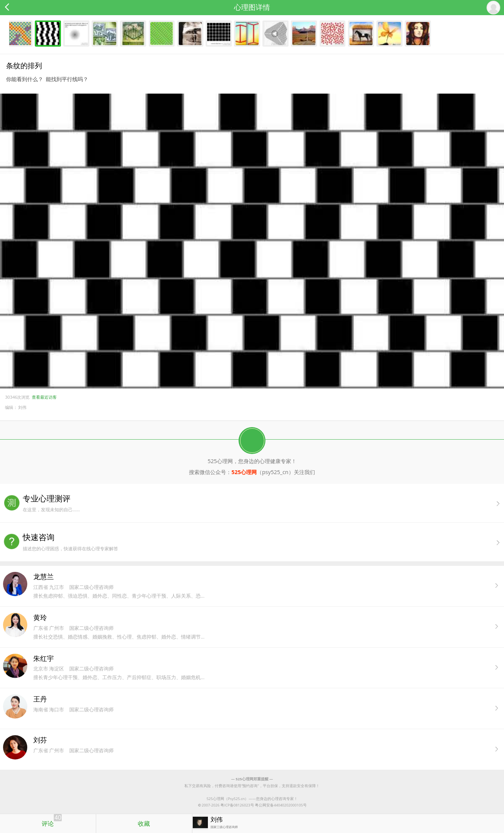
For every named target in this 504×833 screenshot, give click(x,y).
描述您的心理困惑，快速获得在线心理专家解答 (263, 542)
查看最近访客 (44, 397)
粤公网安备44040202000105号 (281, 805)
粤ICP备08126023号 (237, 805)
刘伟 (22, 407)
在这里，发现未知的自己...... (263, 503)
